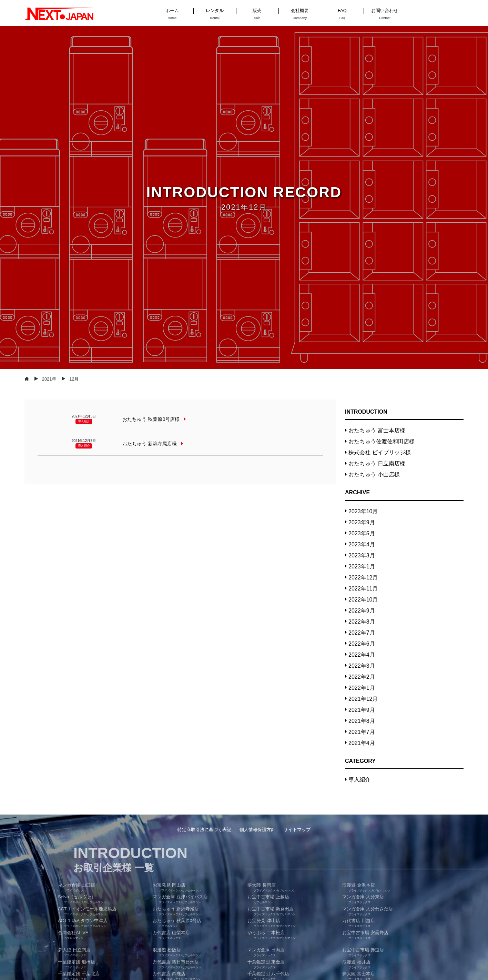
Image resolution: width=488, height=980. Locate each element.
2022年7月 (362, 633)
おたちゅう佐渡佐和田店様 (382, 441)
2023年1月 (362, 567)
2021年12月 (363, 699)
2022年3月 (362, 666)
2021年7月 (362, 732)
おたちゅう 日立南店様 (377, 463)
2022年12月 (363, 578)
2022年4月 (362, 655)
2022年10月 (363, 600)
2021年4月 (362, 743)
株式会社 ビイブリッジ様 (379, 452)
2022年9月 (362, 611)
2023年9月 (362, 522)
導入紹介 (359, 780)
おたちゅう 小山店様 (374, 474)
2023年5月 (362, 533)
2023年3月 (362, 555)
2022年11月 (363, 589)
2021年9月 (362, 710)
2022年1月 (362, 688)
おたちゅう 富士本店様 (377, 430)
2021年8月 (362, 721)
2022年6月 (362, 644)
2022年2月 (362, 677)
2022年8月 (362, 622)
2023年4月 (362, 544)
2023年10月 (363, 511)
